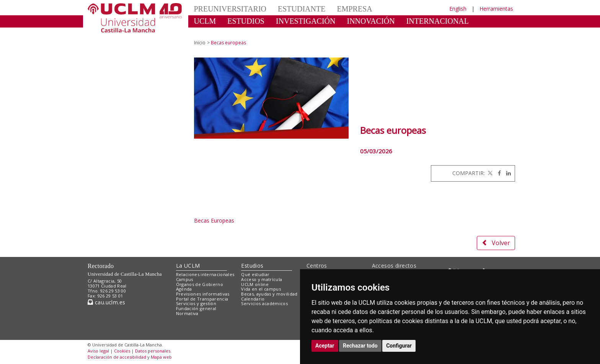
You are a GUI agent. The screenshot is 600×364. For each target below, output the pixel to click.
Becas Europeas (214, 220)
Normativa (187, 313)
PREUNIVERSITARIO (230, 9)
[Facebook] (497, 173)
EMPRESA (354, 9)
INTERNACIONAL (438, 21)
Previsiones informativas (203, 294)
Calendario (253, 299)
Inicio (200, 43)
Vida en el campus (261, 289)
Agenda (184, 289)
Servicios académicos (264, 303)
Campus (185, 279)
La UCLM (188, 266)
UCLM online (255, 284)
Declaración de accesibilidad (117, 357)
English (458, 9)
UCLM (205, 21)
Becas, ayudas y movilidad (269, 294)
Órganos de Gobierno (200, 284)
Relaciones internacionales (205, 274)
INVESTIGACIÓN (306, 21)
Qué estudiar (255, 274)
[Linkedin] (507, 173)
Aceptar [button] (325, 346)
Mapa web (161, 357)
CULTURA (212, 32)
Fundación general (196, 308)
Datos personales (153, 351)
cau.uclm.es (106, 302)
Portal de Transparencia (202, 299)
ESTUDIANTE (302, 9)
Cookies (122, 351)
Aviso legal (98, 351)
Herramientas (496, 9)
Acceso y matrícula (262, 279)
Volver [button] (496, 243)
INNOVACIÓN (371, 21)
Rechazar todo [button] (360, 346)
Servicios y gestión (196, 303)
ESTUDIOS (246, 21)
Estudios (252, 266)
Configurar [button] (399, 346)
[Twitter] (489, 173)
